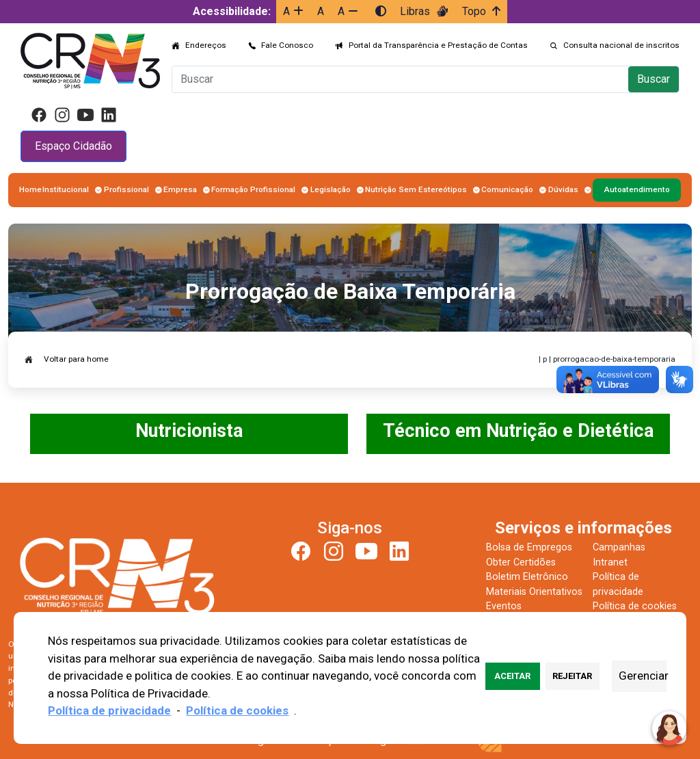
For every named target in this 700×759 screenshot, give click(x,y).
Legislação (331, 189)
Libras (424, 11)
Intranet (610, 562)
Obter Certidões (521, 562)
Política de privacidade (109, 710)
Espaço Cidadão (73, 146)
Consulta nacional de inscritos (621, 45)
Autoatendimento (637, 189)
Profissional (126, 189)
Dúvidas (563, 189)
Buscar (654, 79)
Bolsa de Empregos (529, 547)
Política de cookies (635, 606)
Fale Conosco (287, 45)
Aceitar (512, 676)
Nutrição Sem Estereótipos (416, 189)
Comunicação (507, 189)
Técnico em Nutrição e (480, 431)
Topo (481, 11)
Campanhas (619, 547)
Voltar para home (76, 359)
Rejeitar (572, 676)
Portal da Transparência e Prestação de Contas (438, 45)
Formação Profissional (253, 189)
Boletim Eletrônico (527, 577)
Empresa (180, 189)
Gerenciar (642, 676)
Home (30, 189)
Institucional (66, 189)
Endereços (206, 45)
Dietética (616, 431)
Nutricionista (189, 431)
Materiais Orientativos (534, 592)
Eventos (504, 606)
